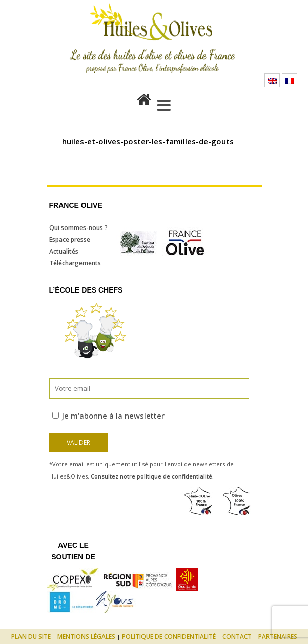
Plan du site (31, 637)
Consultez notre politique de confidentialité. (152, 476)
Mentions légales (86, 637)
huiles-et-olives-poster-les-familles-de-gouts (148, 141)
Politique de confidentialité (169, 637)
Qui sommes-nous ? (78, 228)
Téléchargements (75, 263)
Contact (237, 637)
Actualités (64, 251)
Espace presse (70, 240)
